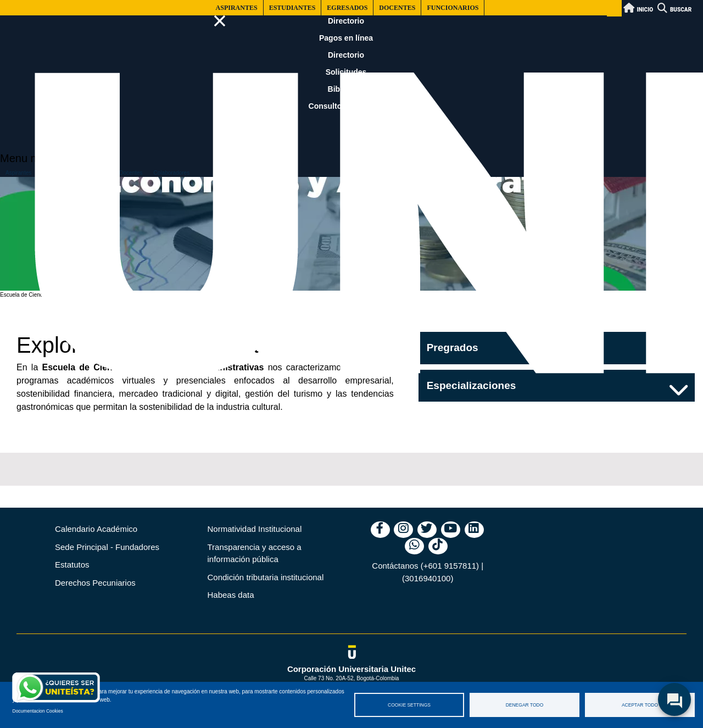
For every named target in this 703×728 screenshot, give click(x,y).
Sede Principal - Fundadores (107, 547)
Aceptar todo (640, 705)
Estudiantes (292, 8)
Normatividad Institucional (255, 529)
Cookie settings (409, 705)
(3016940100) (428, 578)
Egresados (347, 8)
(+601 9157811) (450, 566)
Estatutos (72, 565)
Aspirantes (237, 8)
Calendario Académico (96, 529)
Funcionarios (453, 8)
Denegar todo (525, 705)
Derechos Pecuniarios (95, 583)
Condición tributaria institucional (266, 577)
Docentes (397, 8)
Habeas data (231, 595)
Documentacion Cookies (38, 711)
